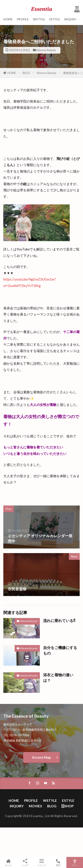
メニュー (41, 862)
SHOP (68, 806)
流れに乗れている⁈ (59, 621)
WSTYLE (39, 19)
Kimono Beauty (46, 50)
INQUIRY (70, 19)
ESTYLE (55, 19)
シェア (25, 863)
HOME (8, 19)
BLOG (26, 73)
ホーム (8, 862)
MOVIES (35, 806)
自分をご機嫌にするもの (60, 650)
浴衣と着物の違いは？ (58, 678)
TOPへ (75, 862)
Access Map (41, 757)
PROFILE (23, 19)
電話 (58, 862)
